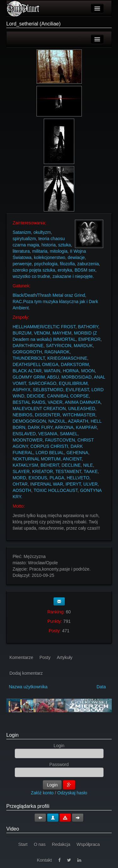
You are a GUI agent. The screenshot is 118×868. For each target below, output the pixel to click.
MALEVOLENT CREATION (39, 409)
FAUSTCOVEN (60, 440)
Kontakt (44, 860)
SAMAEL (69, 434)
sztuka (65, 245)
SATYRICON (59, 346)
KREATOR (42, 471)
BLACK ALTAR (27, 371)
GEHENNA (77, 453)
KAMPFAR (86, 427)
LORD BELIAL (50, 453)
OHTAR (20, 484)
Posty (45, 657)
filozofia (67, 264)
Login (12, 735)
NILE (88, 465)
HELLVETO (78, 478)
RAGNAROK (57, 352)
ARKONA (64, 427)
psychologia (46, 264)
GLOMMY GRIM (29, 377)
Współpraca (88, 844)
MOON (88, 371)
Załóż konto (42, 793)
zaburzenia (88, 264)
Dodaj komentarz (26, 673)
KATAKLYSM (25, 465)
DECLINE (71, 465)
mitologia (59, 251)
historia (49, 245)
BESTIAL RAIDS (29, 402)
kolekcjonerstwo (50, 257)
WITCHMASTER (79, 415)
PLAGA (57, 478)
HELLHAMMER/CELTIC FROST (44, 327)
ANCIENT (72, 459)
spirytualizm (24, 239)
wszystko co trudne (31, 276)
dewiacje (76, 257)
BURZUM (22, 333)
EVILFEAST (77, 390)
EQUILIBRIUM (73, 383)
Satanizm (22, 232)
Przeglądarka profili (28, 806)
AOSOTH (22, 490)
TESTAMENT (68, 471)
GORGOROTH (27, 352)
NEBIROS (22, 415)
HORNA (71, 371)
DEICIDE (36, 396)
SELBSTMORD (48, 390)
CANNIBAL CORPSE (68, 396)
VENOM (42, 333)
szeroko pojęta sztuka (34, 270)
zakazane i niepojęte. (73, 276)
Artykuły (65, 657)
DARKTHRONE (28, 346)
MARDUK (83, 346)
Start (23, 844)
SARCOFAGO (43, 383)
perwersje (22, 264)
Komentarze (21, 657)
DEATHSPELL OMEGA (35, 364)
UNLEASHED (82, 409)
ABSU (53, 377)
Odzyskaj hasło (72, 793)
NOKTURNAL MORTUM (37, 459)
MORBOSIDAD (76, 377)
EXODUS (38, 478)
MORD (19, 478)
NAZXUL (57, 421)
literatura (21, 251)
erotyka (65, 270)
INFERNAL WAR (47, 484)
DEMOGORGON (29, 421)
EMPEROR (90, 339)
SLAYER (21, 471)
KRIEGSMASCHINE (67, 358)
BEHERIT (50, 465)
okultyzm (42, 232)
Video (13, 829)
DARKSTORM (75, 364)
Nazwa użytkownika (28, 687)
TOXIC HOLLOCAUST (56, 490)
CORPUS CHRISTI (49, 446)
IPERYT (73, 484)
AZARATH (78, 421)
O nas (39, 844)
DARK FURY (40, 427)
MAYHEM (62, 333)
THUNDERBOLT (29, 358)
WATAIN (52, 371)
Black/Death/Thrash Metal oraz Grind (49, 295)
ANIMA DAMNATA (83, 402)
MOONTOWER (28, 440)
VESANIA (48, 434)
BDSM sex (85, 270)
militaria (40, 251)
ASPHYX (22, 390)
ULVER (91, 484)
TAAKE (91, 471)
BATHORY (88, 327)
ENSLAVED (24, 434)
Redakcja (61, 844)
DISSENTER (48, 415)
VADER (55, 402)
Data (101, 687)
